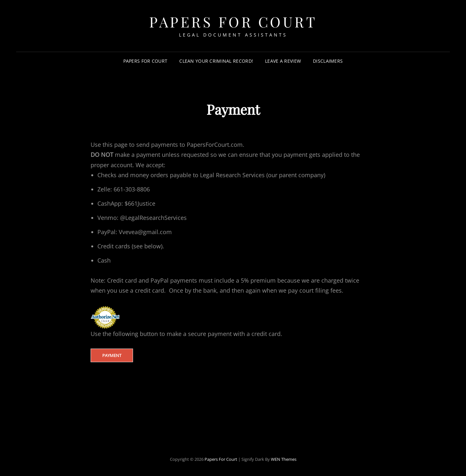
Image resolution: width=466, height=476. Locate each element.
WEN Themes (284, 459)
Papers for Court (145, 61)
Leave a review (283, 61)
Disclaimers (328, 61)
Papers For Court (233, 22)
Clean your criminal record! (216, 61)
